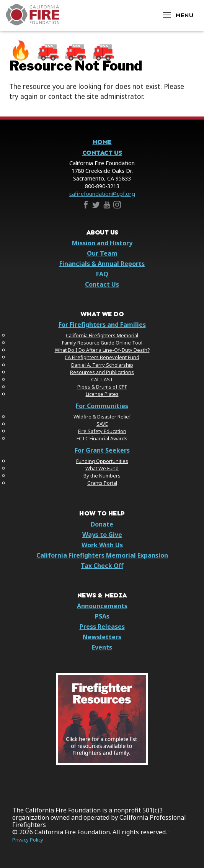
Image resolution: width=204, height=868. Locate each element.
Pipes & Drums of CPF (102, 387)
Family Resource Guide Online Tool (102, 343)
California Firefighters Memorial (102, 335)
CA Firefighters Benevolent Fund (102, 357)
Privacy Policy (28, 840)
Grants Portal (102, 483)
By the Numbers (102, 476)
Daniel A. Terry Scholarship (102, 365)
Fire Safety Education (102, 431)
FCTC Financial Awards (102, 438)
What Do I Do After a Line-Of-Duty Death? (102, 350)
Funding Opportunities (102, 461)
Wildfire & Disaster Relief (102, 417)
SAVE (102, 424)
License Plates (102, 394)
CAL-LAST (102, 379)
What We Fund (102, 468)
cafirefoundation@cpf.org (102, 194)
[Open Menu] (178, 15)
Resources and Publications (102, 372)
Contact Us (102, 153)
